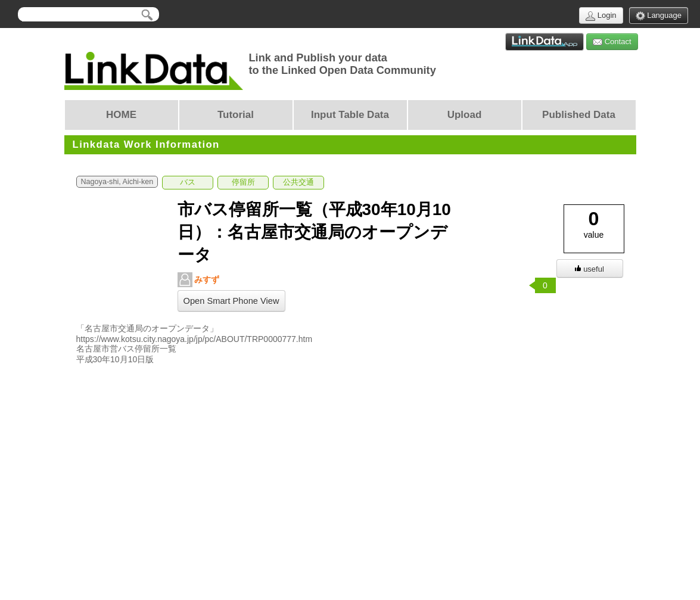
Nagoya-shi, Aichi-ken (117, 182)
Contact (612, 42)
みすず (199, 280)
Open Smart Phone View (231, 301)
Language (659, 16)
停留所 (243, 182)
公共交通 (298, 182)
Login (601, 16)
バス (188, 182)
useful (589, 269)
